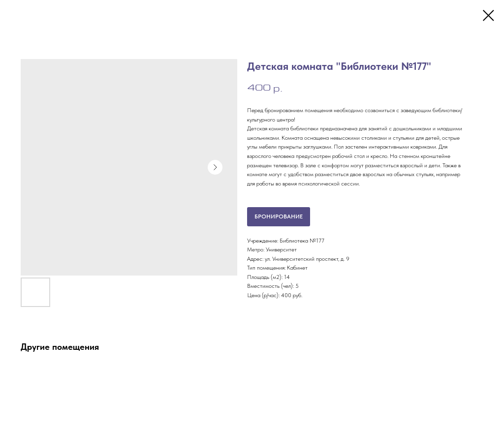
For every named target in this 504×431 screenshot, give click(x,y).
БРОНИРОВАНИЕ (279, 216)
